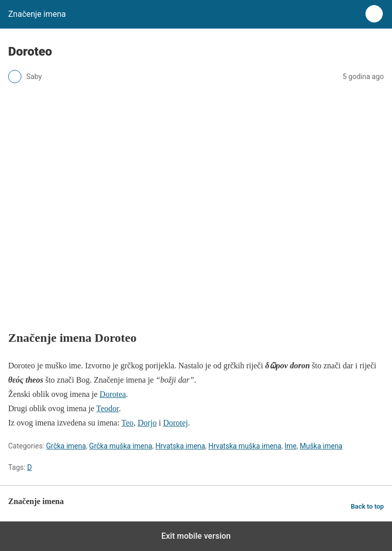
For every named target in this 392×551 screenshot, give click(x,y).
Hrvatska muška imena (245, 446)
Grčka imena (66, 446)
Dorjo (147, 423)
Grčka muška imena (121, 446)
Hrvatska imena (180, 446)
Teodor (108, 408)
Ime (290, 446)
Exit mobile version (196, 536)
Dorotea (113, 394)
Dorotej (175, 423)
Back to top (367, 506)
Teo (128, 423)
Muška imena (321, 446)
